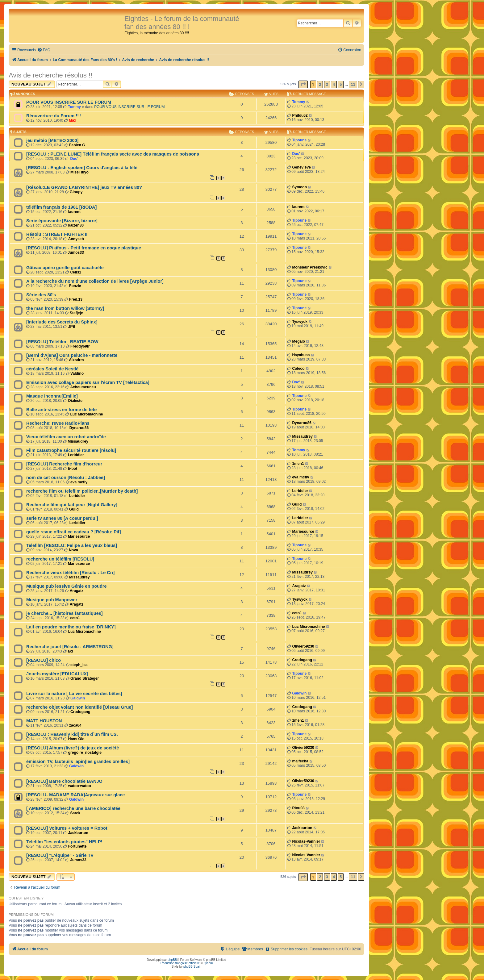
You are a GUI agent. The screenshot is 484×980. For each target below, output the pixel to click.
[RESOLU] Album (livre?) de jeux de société (73, 748)
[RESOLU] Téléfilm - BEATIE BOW (62, 342)
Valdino (77, 373)
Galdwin (78, 698)
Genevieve (301, 167)
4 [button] (334, 84)
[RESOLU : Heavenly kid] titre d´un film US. (72, 734)
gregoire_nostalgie (85, 753)
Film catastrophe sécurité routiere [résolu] (71, 450)
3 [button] (327, 84)
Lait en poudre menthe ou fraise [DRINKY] (71, 627)
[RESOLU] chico (44, 660)
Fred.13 (76, 299)
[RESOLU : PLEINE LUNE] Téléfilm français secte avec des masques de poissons (113, 154)
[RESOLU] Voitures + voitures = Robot (67, 828)
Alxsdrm (76, 360)
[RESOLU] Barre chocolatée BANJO (64, 781)
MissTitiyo (79, 172)
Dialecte (75, 401)
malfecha (300, 761)
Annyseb (76, 239)
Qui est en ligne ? (26, 898)
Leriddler (76, 455)
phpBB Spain (192, 967)
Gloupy (76, 192)
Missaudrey (78, 441)
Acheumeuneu (83, 387)
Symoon (299, 187)
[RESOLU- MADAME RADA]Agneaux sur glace (75, 795)
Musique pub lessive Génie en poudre (67, 586)
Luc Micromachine (86, 414)
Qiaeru (208, 963)
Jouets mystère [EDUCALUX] (57, 674)
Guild (74, 509)
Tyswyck (300, 322)
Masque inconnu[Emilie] (52, 396)
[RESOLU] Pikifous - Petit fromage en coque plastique (84, 248)
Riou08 (298, 808)
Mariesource (79, 536)
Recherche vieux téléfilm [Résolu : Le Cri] (70, 573)
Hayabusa (301, 355)
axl (70, 651)
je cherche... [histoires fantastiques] (65, 613)
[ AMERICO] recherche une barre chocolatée (73, 808)
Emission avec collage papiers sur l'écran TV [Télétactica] (88, 382)
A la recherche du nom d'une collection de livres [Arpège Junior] (95, 281)
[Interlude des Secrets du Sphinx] (62, 322)
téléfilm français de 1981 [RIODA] (61, 207)
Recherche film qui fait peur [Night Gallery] (72, 505)
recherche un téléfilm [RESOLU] (60, 559)
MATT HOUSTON (44, 721)
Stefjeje (76, 313)
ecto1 (75, 618)
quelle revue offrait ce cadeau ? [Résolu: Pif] (74, 532)
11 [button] (353, 84)
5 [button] (341, 84)
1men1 (298, 464)
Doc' (74, 159)
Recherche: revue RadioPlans (58, 423)
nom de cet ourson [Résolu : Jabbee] (66, 477)
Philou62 (300, 115)
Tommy (74, 107)
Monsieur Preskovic (310, 267)
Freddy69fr (80, 346)
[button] (303, 84)
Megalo (298, 341)
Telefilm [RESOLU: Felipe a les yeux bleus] (72, 545)
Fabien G (77, 145)
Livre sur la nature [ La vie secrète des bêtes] (74, 694)
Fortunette (77, 846)
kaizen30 (76, 225)
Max (73, 120)
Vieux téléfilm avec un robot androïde (66, 437)
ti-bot (73, 469)
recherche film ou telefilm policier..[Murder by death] (82, 491)
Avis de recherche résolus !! (50, 75)
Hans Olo (76, 739)
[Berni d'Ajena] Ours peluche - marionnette (72, 355)
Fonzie (75, 286)
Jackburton (78, 833)
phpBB (172, 960)
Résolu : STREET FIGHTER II (57, 234)
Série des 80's (41, 295)
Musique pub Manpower (52, 600)
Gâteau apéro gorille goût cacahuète (65, 268)
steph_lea (79, 665)
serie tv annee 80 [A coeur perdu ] (62, 518)
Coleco (298, 369)
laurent (74, 212)
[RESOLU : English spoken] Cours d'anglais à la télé (82, 168)
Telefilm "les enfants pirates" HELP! (64, 842)
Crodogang (302, 660)
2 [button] (320, 84)
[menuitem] (44, 50)
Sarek (75, 813)
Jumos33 (76, 252)
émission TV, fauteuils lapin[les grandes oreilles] (78, 761)
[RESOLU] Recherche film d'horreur (64, 464)
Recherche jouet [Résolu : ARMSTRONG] (70, 647)
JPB (72, 327)
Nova (73, 550)
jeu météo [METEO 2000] (52, 140)
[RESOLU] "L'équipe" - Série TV (60, 855)
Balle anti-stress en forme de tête (61, 410)
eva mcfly (79, 482)
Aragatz (77, 591)
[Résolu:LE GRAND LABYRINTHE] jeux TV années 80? (84, 187)
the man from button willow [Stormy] (65, 308)
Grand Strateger (85, 678)
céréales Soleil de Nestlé (52, 369)
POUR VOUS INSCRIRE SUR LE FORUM (69, 102)
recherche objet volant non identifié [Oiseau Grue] (79, 707)
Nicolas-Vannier (306, 841)
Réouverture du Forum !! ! (54, 116)
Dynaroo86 (79, 428)
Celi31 (76, 272)
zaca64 (75, 725)
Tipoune (299, 140)
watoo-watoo (80, 786)
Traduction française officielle (180, 963)
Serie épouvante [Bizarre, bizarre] (62, 221)
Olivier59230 (303, 646)
